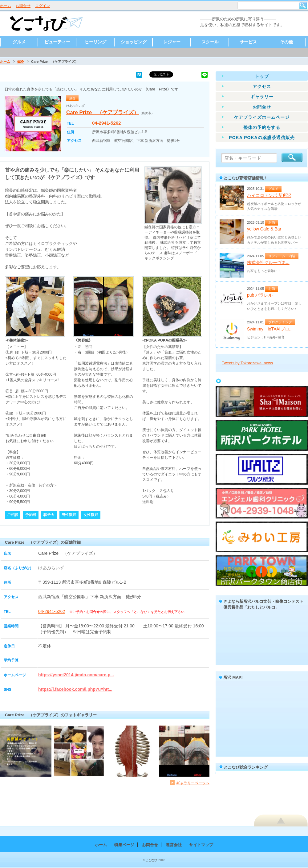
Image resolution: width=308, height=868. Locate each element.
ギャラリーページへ (193, 783)
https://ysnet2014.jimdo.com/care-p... (76, 675)
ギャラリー (262, 97)
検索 (303, 6)
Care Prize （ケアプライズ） (103, 112)
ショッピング (134, 42)
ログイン (43, 6)
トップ (262, 76)
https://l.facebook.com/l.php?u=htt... (75, 689)
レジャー (172, 42)
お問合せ (23, 6)
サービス (248, 42)
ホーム (6, 6)
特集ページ (124, 845)
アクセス (262, 86)
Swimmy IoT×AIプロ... (270, 329)
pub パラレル (260, 295)
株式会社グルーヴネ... (268, 262)
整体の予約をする (262, 127)
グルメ (19, 42)
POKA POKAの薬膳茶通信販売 (262, 138)
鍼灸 (21, 62)
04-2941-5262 (106, 123)
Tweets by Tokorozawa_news (247, 363)
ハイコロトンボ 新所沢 (269, 195)
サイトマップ (201, 845)
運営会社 (174, 845)
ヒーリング (95, 42)
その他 (286, 42)
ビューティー (57, 42)
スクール (210, 42)
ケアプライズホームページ (262, 117)
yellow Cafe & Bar (264, 229)
